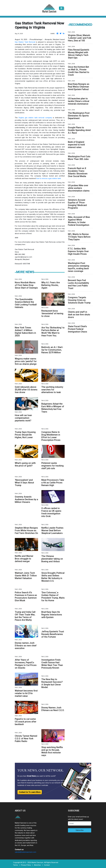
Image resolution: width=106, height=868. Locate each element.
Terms (15, 865)
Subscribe (80, 830)
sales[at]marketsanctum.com (26, 852)
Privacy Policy (26, 865)
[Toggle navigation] (61, 8)
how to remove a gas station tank (48, 178)
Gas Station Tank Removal (25, 42)
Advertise (37, 865)
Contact (47, 865)
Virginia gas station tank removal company (35, 118)
